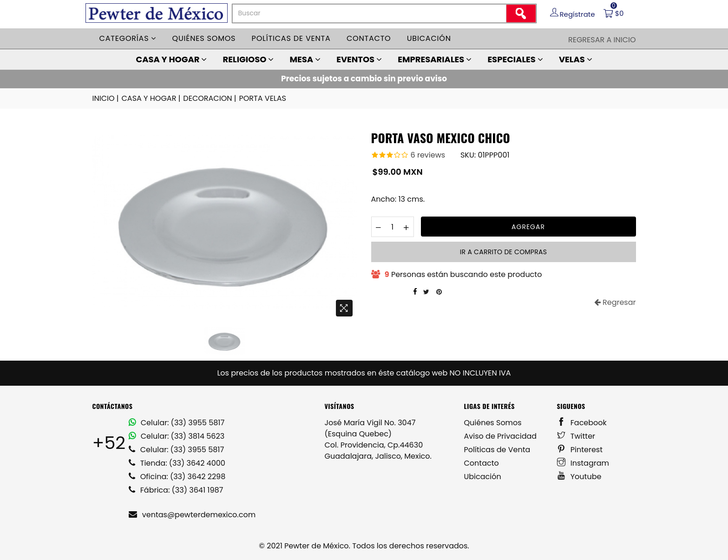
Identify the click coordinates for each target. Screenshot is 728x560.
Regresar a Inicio (602, 40)
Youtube (579, 477)
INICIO (106, 99)
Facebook (582, 423)
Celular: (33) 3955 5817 (177, 423)
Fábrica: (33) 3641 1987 (176, 490)
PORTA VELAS (262, 98)
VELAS (576, 59)
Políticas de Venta (497, 450)
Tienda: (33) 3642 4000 (177, 463)
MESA (305, 59)
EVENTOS (359, 59)
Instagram (583, 463)
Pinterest (580, 450)
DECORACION (210, 99)
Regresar (615, 302)
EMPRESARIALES (435, 59)
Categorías (128, 38)
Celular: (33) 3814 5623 (177, 436)
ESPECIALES (515, 59)
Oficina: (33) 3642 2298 (177, 477)
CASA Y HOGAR (171, 59)
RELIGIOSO (249, 59)
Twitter (576, 436)
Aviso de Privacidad (501, 436)
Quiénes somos (204, 38)
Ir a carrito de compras (503, 252)
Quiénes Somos (493, 423)
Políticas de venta (291, 38)
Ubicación (429, 38)
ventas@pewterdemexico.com (192, 515)
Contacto (369, 38)
